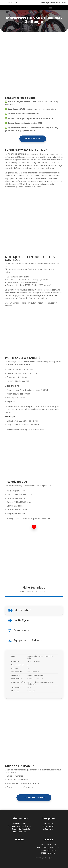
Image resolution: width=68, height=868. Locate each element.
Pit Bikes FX (48, 823)
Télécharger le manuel (34, 797)
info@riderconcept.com (55, 3)
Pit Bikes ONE (48, 826)
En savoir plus (33, 139)
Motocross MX (48, 829)
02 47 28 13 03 (11, 3)
